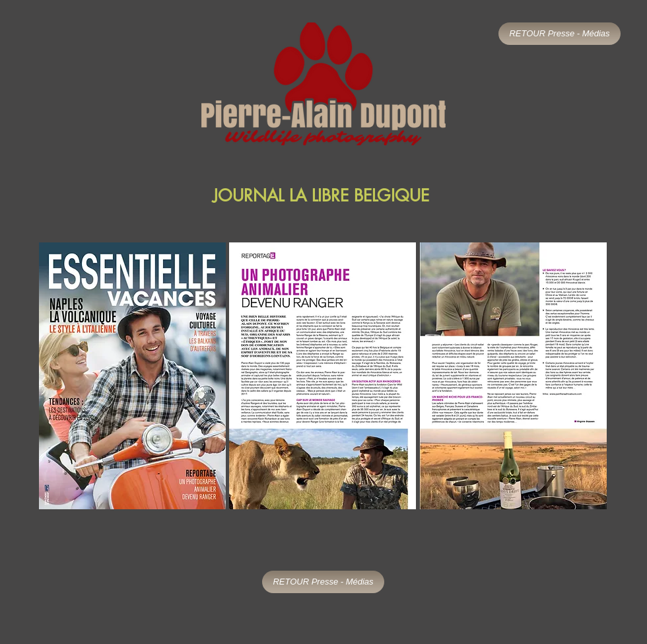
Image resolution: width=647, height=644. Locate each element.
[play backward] (55, 376)
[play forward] (591, 376)
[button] (132, 376)
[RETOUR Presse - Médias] (560, 34)
